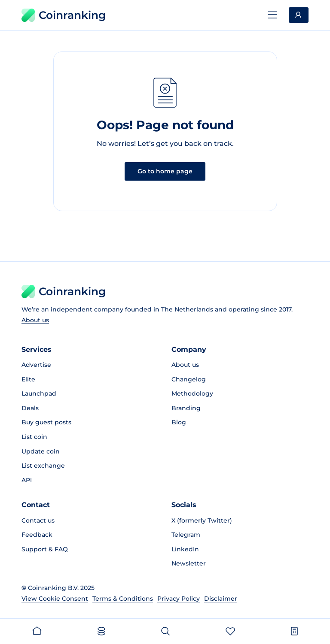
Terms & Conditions (123, 599)
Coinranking (64, 15)
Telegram (186, 535)
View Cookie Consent (55, 599)
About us (35, 320)
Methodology (192, 393)
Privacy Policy (179, 599)
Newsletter (189, 563)
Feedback (37, 535)
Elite (28, 379)
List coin (34, 437)
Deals (30, 408)
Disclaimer (221, 599)
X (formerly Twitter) (202, 520)
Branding (186, 408)
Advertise (36, 365)
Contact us (38, 520)
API (27, 480)
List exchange (43, 466)
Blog (179, 422)
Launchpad (39, 393)
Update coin (41, 451)
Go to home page (165, 171)
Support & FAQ (45, 549)
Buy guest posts (46, 422)
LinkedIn (185, 549)
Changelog (189, 379)
